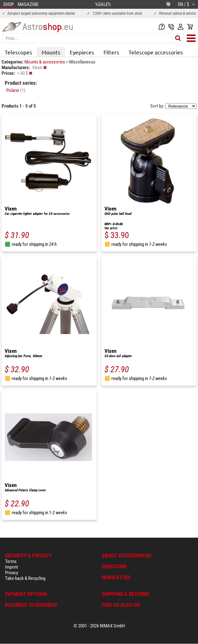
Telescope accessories (156, 52)
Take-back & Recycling (25, 578)
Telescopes (18, 52)
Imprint (11, 567)
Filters (111, 52)
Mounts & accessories (45, 62)
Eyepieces (82, 52)
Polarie (16, 90)
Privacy (12, 573)
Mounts (51, 52)
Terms (11, 561)
